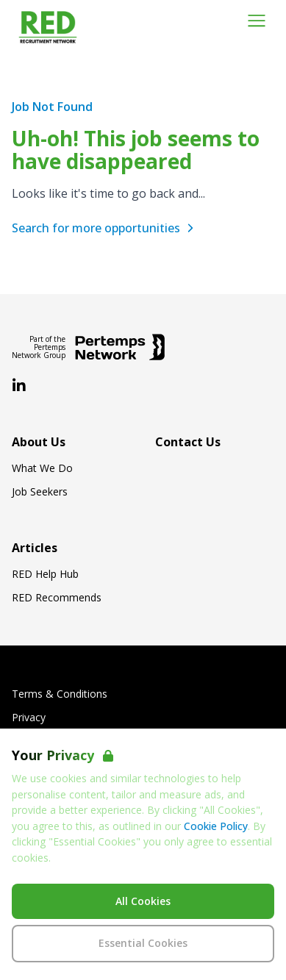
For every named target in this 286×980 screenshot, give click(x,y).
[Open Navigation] (257, 21)
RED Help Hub (45, 574)
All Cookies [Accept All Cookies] (143, 901)
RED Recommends (57, 598)
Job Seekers (40, 492)
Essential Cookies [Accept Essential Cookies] (143, 943)
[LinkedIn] (19, 386)
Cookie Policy (216, 826)
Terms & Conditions (60, 694)
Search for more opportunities (105, 228)
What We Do (42, 468)
